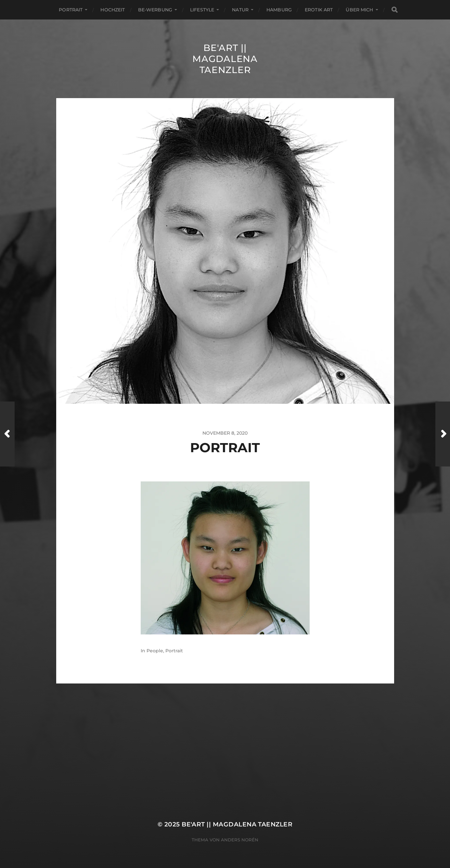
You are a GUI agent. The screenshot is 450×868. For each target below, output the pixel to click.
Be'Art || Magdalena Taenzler (225, 59)
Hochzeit (113, 10)
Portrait (71, 10)
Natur (240, 10)
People (155, 651)
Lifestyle (202, 10)
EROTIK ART (319, 10)
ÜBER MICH (359, 10)
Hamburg (279, 10)
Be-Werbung (155, 10)
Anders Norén (240, 840)
